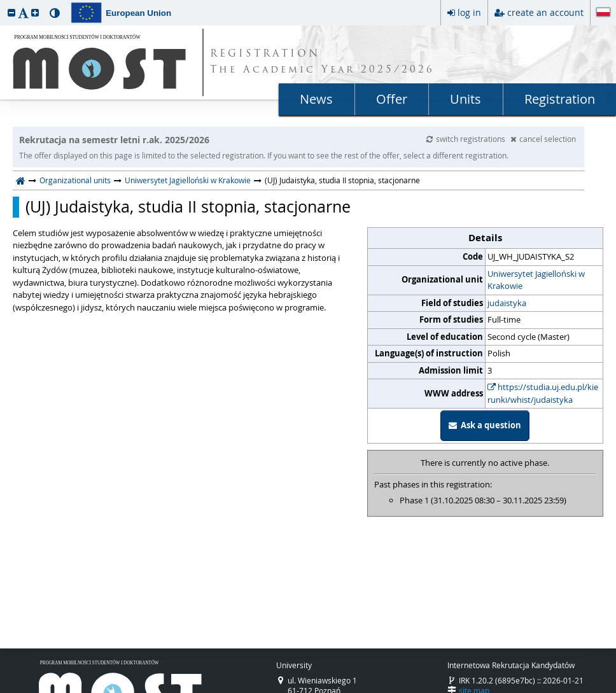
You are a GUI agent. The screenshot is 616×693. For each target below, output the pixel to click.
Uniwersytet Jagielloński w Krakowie (188, 180)
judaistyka (507, 303)
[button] (11, 12)
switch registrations (467, 139)
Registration (560, 99)
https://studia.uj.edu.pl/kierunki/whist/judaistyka (543, 393)
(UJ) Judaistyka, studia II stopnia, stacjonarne (188, 207)
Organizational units (75, 180)
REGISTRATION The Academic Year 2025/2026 (322, 62)
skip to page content (3, 3)
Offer (392, 99)
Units (465, 99)
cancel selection (543, 139)
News (316, 99)
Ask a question (485, 425)
